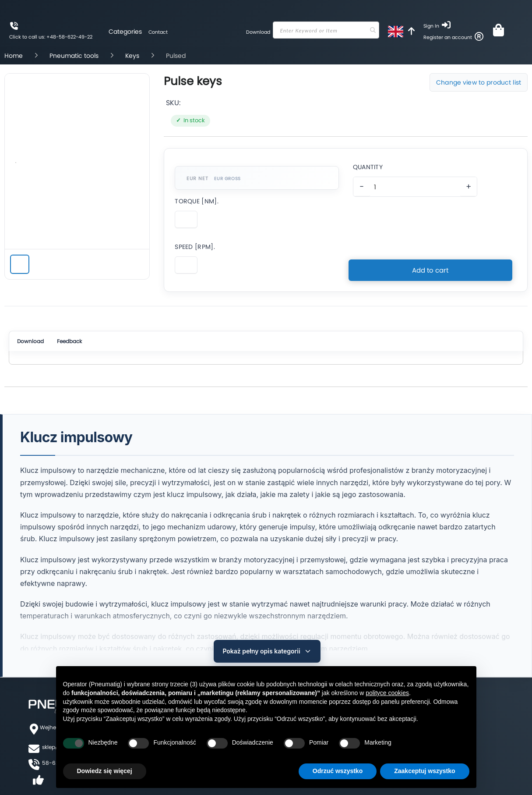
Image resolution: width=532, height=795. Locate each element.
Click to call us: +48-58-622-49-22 (51, 37)
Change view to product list (479, 82)
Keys (133, 56)
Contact (156, 32)
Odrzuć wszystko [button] (338, 771)
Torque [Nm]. (197, 201)
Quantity (368, 167)
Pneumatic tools (75, 56)
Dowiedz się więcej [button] (105, 771)
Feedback (81, 342)
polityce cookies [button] (387, 693)
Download (255, 32)
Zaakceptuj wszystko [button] (425, 771)
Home (14, 56)
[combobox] (324, 30)
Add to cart (430, 266)
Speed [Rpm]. (195, 247)
